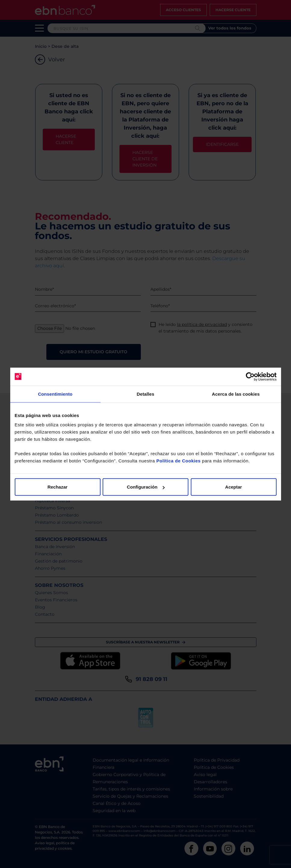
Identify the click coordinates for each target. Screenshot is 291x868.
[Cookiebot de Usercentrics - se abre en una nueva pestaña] (250, 376)
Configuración (146, 487)
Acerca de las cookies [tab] (236, 394)
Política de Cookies (179, 461)
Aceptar (234, 487)
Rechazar (58, 487)
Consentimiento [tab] (55, 394)
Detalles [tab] (145, 394)
